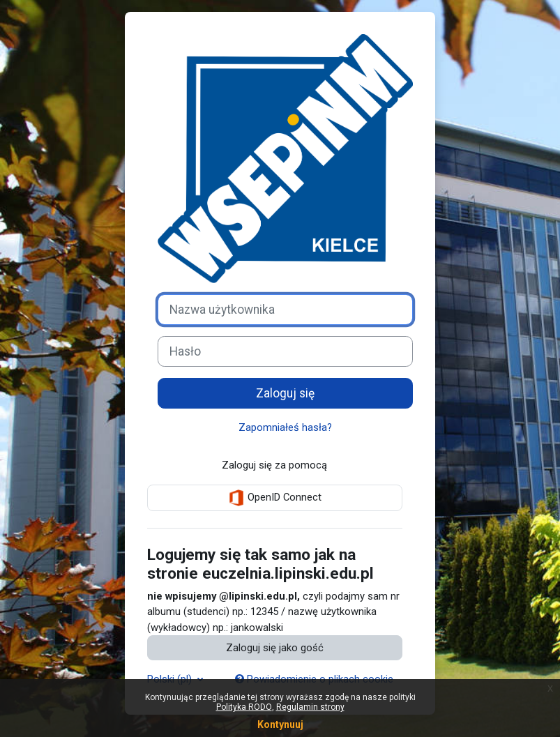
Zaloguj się (285, 393)
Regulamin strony (310, 707)
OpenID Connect (275, 498)
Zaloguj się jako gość (275, 648)
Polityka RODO (244, 707)
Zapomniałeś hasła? (285, 427)
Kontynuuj (280, 724)
